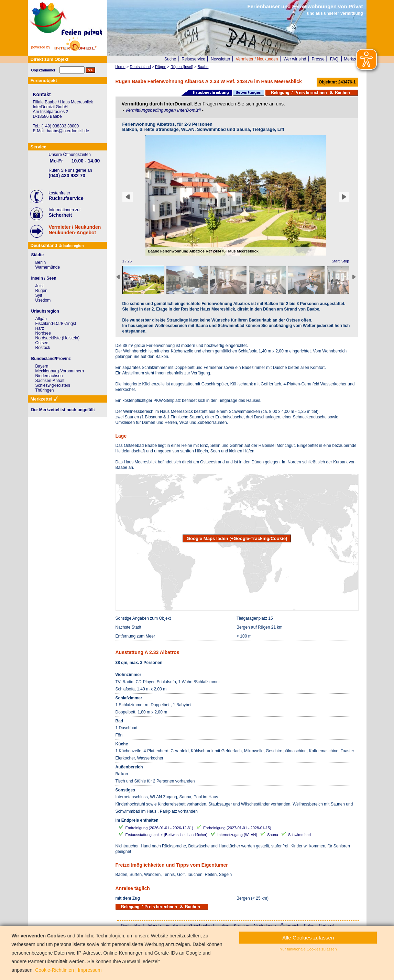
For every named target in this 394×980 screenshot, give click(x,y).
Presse (318, 59)
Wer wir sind (295, 59)
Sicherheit (61, 215)
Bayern (42, 366)
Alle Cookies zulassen (308, 938)
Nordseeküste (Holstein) (58, 338)
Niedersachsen (49, 376)
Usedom (43, 300)
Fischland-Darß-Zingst (56, 324)
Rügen (41, 291)
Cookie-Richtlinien (54, 970)
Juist (40, 286)
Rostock (43, 348)
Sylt (39, 295)
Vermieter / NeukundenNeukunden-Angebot (75, 230)
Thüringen (45, 390)
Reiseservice (193, 59)
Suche (170, 59)
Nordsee (43, 333)
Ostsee (42, 343)
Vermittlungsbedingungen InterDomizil (163, 110)
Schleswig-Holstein (53, 385)
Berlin (41, 262)
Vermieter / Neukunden (257, 59)
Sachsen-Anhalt (50, 381)
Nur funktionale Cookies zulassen (308, 949)
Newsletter (221, 59)
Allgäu (41, 319)
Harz (40, 328)
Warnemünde (48, 267)
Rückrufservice (66, 198)
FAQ (334, 59)
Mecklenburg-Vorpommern (60, 371)
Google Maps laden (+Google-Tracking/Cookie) (237, 538)
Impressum (90, 970)
